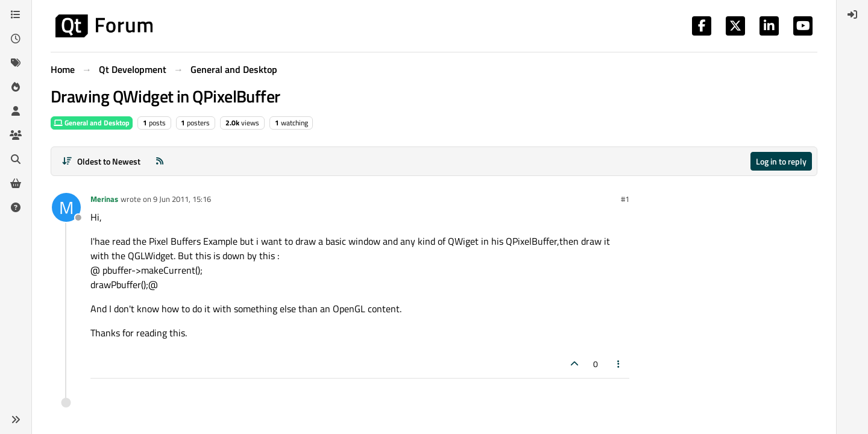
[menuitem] (852, 14)
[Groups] (16, 135)
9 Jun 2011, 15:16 (182, 199)
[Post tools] (619, 364)
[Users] (16, 111)
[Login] (852, 14)
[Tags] (16, 63)
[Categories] (16, 14)
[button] (16, 420)
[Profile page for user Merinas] (66, 207)
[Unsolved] (16, 207)
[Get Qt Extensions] (16, 183)
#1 (625, 199)
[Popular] (16, 87)
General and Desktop (92, 123)
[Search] (16, 159)
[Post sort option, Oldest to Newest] (101, 161)
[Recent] (16, 39)
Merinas (104, 199)
